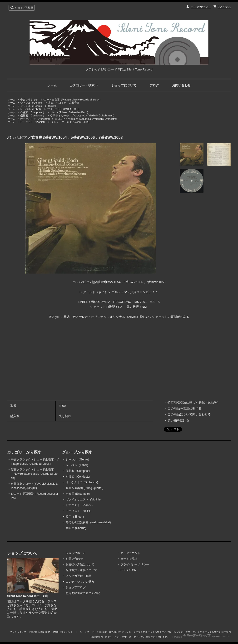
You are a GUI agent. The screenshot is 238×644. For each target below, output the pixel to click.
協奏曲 (52, 106)
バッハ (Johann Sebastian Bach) (69, 112)
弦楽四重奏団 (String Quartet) (84, 488)
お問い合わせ (181, 85)
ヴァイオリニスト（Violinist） (85, 499)
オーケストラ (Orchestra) (35, 119)
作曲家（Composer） (33, 112)
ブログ (154, 85)
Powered (202, 637)
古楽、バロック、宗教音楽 (64, 103)
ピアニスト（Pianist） (33, 122)
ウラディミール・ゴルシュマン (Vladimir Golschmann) (82, 115)
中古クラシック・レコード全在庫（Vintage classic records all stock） (61, 100)
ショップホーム (76, 553)
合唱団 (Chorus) (76, 528)
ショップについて (124, 85)
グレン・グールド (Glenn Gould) (70, 122)
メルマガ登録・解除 (79, 576)
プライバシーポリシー (135, 564)
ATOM (133, 570)
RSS (123, 570)
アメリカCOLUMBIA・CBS (63, 109)
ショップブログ (76, 587)
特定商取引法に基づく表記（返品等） (194, 402)
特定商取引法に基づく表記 (83, 593)
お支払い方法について (80, 564)
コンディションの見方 (80, 582)
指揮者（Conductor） (33, 115)
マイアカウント (201, 7)
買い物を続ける (178, 420)
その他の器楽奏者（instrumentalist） (89, 522)
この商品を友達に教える (185, 408)
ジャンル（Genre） (32, 103)
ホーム (52, 85)
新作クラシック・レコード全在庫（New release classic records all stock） (34, 474)
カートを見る (129, 559)
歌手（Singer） (76, 517)
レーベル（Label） (31, 109)
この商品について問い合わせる (189, 414)
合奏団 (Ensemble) (78, 494)
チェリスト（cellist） (79, 511)
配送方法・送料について (81, 570)
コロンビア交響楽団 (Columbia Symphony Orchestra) (86, 119)
